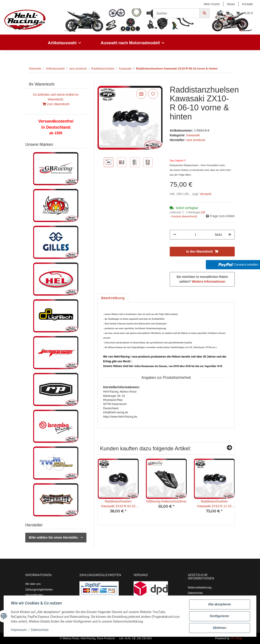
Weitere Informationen (209, 281)
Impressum (19, 630)
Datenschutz (195, 593)
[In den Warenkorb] (101, 83)
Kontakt (247, 4)
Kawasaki (193, 135)
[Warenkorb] (245, 13)
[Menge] (195, 235)
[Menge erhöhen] (230, 235)
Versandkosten (34, 595)
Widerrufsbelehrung (200, 588)
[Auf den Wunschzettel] (153, 94)
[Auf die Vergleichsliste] (141, 94)
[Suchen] (176, 13)
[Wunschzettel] (228, 13)
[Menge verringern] (175, 235)
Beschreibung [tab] (113, 298)
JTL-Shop (236, 638)
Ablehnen (219, 628)
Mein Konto (212, 4)
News (231, 4)
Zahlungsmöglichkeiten (39, 590)
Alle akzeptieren (219, 604)
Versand (205, 194)
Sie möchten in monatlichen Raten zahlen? (202, 279)
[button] (218, 13)
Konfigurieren (219, 616)
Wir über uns (33, 584)
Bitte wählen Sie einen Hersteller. (54, 537)
